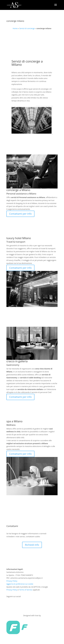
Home (15, 28)
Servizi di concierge (27, 28)
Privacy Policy (12, 581)
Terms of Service (26, 590)
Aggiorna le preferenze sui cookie (20, 584)
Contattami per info (20, 214)
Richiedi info (32, 545)
